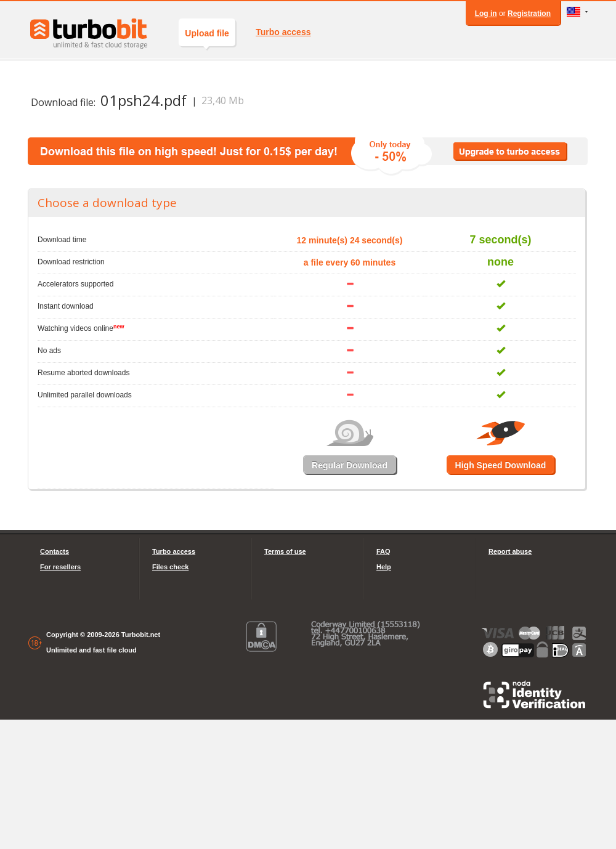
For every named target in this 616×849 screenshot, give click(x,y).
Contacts (55, 551)
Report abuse (510, 551)
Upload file (207, 37)
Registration (529, 14)
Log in (486, 14)
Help (384, 567)
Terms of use (285, 551)
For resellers (60, 567)
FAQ (383, 551)
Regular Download (350, 465)
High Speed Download (501, 465)
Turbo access (283, 32)
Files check (170, 567)
